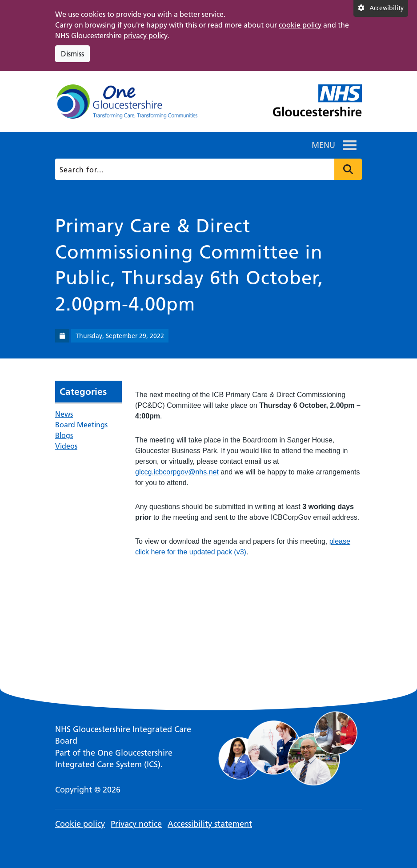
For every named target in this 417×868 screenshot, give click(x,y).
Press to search (348, 169)
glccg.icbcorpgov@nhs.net (177, 472)
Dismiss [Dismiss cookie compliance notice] (72, 54)
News (64, 414)
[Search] (207, 169)
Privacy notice (136, 824)
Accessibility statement (210, 824)
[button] (323, 145)
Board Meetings (81, 425)
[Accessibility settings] (381, 8)
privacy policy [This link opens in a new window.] (146, 36)
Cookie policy (80, 824)
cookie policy (300, 25)
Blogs (64, 435)
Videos (66, 446)
